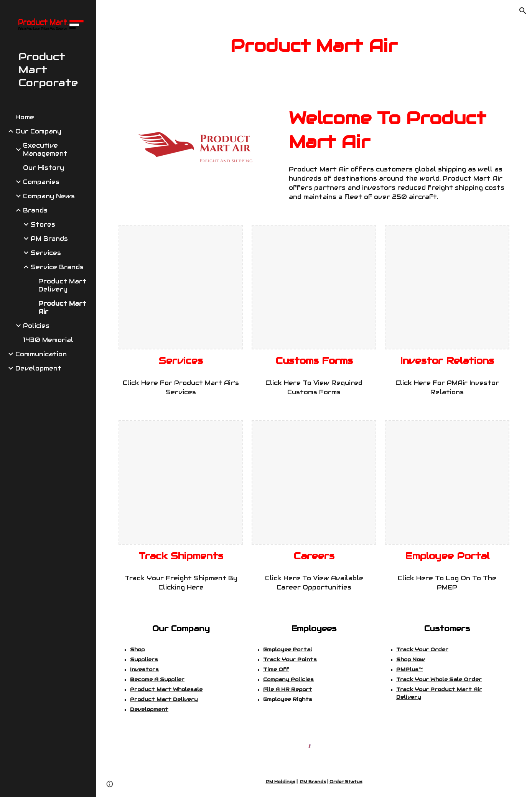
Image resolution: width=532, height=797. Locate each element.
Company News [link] (49, 196)
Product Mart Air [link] (62, 308)
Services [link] (46, 253)
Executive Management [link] (45, 150)
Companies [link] (41, 182)
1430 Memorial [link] (48, 340)
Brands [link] (35, 210)
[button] (523, 11)
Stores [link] (43, 225)
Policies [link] (36, 326)
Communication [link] (41, 354)
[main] (314, 46)
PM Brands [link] (49, 239)
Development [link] (38, 368)
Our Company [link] (38, 131)
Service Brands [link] (57, 267)
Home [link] (25, 117)
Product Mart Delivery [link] (62, 285)
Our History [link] (44, 168)
